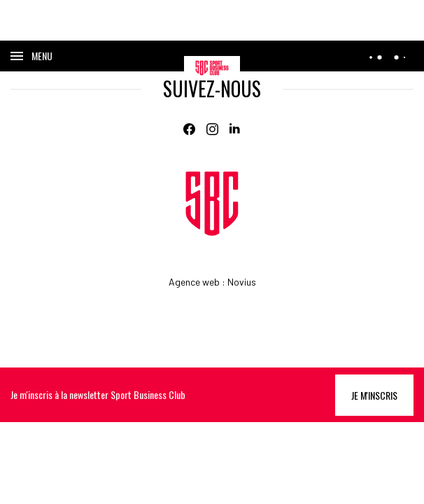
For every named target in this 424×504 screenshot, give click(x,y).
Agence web (194, 282)
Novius (242, 282)
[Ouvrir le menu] (31, 56)
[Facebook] (189, 129)
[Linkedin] (235, 129)
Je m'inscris (374, 395)
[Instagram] (212, 129)
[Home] (212, 204)
